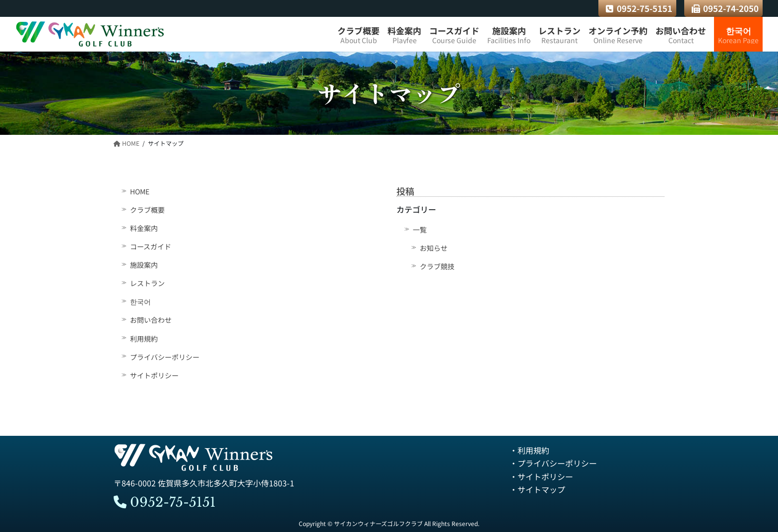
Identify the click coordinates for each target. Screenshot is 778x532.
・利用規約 (529, 450)
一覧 (420, 230)
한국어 (140, 302)
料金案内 (144, 228)
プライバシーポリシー (165, 357)
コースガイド (151, 246)
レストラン (147, 283)
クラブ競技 (437, 266)
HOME (140, 191)
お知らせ (434, 248)
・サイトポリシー (541, 476)
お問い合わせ (151, 320)
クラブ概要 (147, 210)
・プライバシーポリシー (553, 463)
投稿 (405, 191)
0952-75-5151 (639, 8)
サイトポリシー (154, 375)
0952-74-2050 (725, 8)
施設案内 (144, 265)
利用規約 (144, 339)
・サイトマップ (537, 489)
